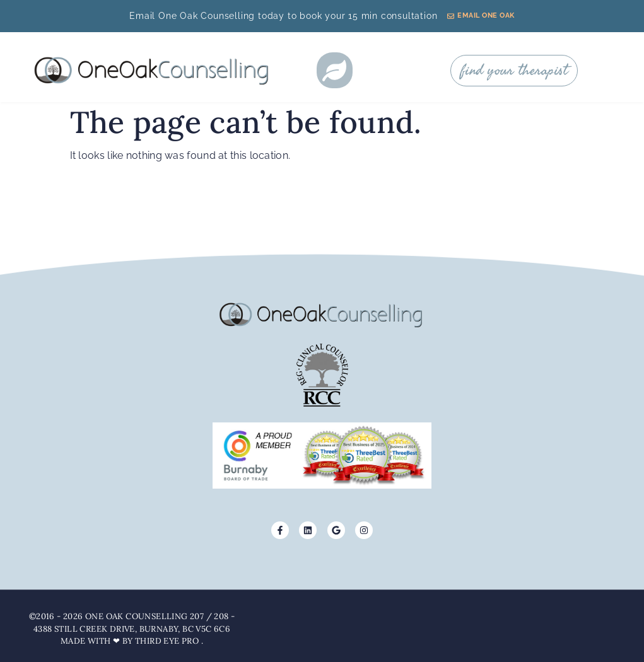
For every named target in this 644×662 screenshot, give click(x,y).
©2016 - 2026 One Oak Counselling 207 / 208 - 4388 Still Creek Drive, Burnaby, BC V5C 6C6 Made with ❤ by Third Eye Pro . (132, 629)
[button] (335, 70)
